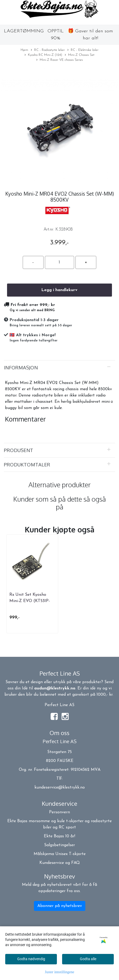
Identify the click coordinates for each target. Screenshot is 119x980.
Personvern (59, 812)
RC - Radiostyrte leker (48, 50)
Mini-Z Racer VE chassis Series (59, 60)
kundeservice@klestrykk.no (60, 787)
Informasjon (21, 367)
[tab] (59, 368)
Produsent (19, 450)
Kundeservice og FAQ (60, 863)
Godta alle (88, 959)
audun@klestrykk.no (55, 688)
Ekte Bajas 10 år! (59, 836)
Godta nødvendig (31, 959)
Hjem (24, 50)
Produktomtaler (27, 464)
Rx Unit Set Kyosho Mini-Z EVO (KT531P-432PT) (30, 601)
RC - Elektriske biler (83, 50)
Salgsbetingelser (59, 845)
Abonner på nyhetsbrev (60, 906)
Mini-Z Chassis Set (80, 55)
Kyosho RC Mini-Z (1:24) (43, 55)
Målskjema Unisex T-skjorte (60, 854)
